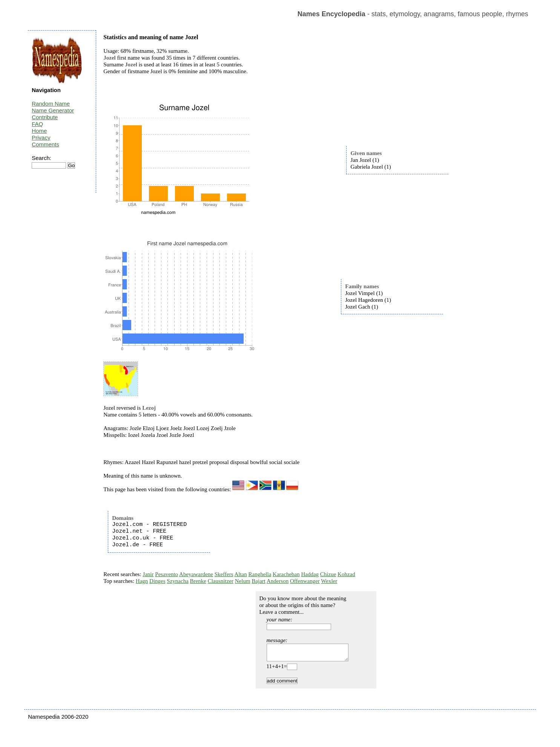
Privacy (41, 138)
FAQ (37, 124)
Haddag (310, 574)
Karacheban (286, 574)
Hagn (142, 581)
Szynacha (177, 581)
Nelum (243, 581)
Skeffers (224, 574)
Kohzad (346, 574)
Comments (45, 144)
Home (39, 131)
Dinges (157, 581)
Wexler (329, 581)
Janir (148, 574)
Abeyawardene (196, 574)
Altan (240, 574)
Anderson (278, 581)
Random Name (51, 104)
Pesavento (166, 574)
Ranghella (260, 574)
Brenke (198, 581)
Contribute (45, 117)
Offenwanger (305, 581)
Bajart (259, 581)
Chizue (328, 574)
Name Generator (53, 110)
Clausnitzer (221, 581)
